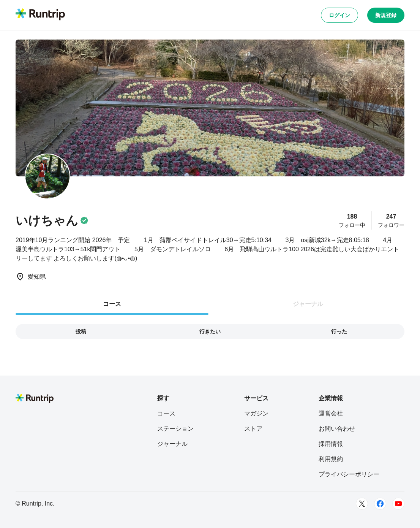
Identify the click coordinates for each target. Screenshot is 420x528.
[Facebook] (380, 504)
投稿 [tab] (81, 331)
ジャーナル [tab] (308, 304)
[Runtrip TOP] (40, 15)
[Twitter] (362, 504)
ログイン (339, 15)
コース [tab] (112, 304)
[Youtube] (398, 504)
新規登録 (386, 15)
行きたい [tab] (210, 331)
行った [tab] (339, 331)
